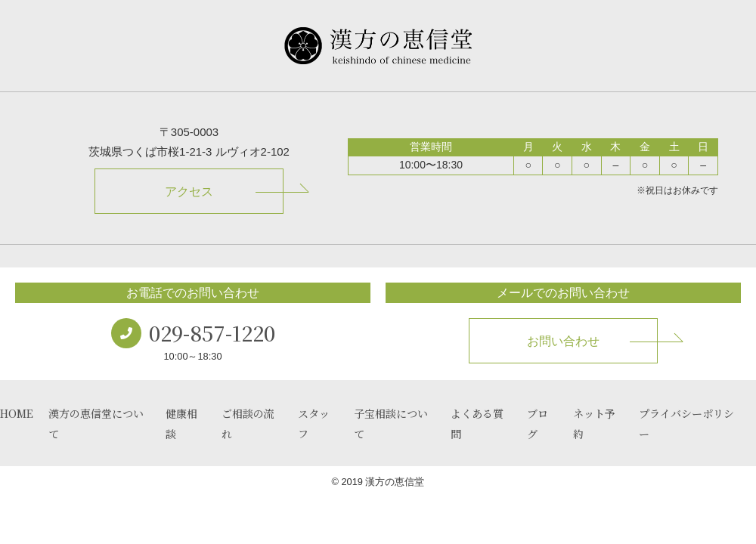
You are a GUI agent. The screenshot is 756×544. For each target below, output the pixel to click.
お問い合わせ (563, 341)
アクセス (189, 192)
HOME (17, 413)
